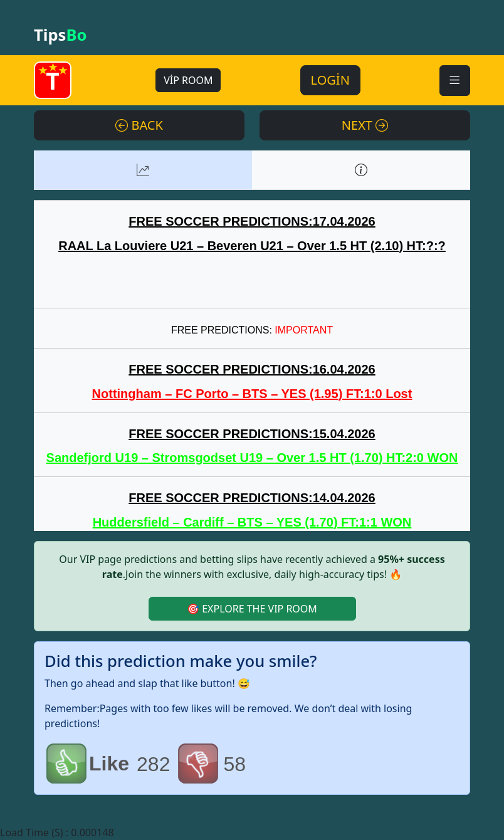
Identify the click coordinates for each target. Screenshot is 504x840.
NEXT (365, 125)
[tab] (143, 170)
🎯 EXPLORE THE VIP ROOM (252, 609)
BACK (139, 125)
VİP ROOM (188, 80)
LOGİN (330, 80)
